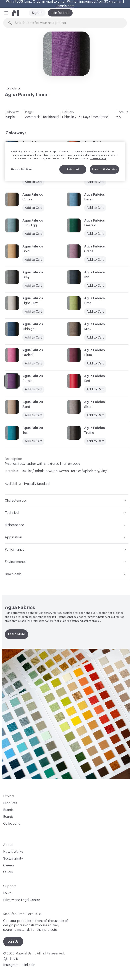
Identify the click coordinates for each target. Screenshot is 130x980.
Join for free (60, 13)
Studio (8, 872)
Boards (8, 817)
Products (10, 803)
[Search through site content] (67, 23)
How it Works (13, 852)
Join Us (13, 942)
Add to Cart (33, 234)
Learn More (16, 634)
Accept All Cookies (104, 169)
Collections (12, 824)
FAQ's (7, 893)
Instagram (11, 965)
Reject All (73, 169)
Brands (8, 810)
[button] (6, 13)
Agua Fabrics (13, 89)
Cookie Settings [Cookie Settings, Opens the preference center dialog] (22, 169)
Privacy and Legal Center (22, 900)
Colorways (16, 133)
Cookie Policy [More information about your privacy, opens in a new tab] (98, 159)
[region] (65, 161)
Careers (9, 865)
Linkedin (29, 965)
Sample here (65, 6)
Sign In (37, 13)
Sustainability (13, 859)
